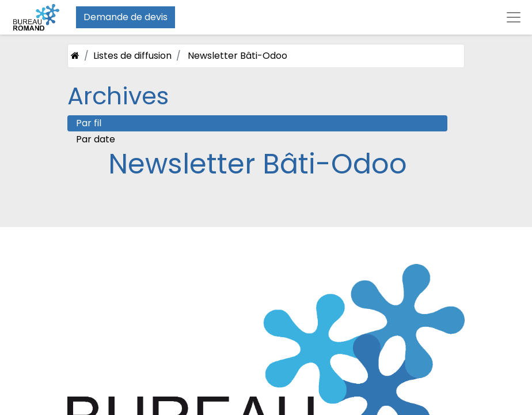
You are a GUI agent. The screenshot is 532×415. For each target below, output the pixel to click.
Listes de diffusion (132, 56)
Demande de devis (126, 17)
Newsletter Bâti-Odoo (238, 56)
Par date (96, 139)
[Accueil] (75, 56)
